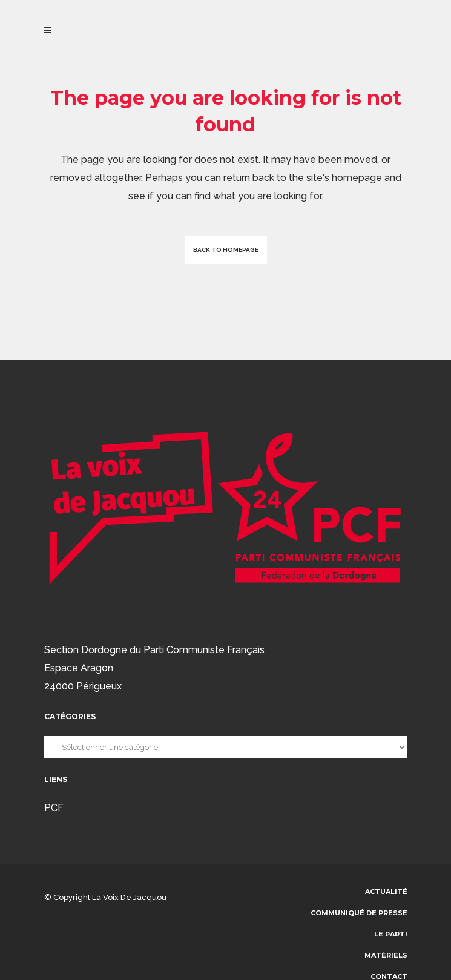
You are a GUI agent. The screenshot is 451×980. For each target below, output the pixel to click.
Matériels (386, 955)
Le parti (391, 934)
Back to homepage (226, 250)
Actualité (386, 892)
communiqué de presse (359, 913)
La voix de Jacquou (129, 897)
